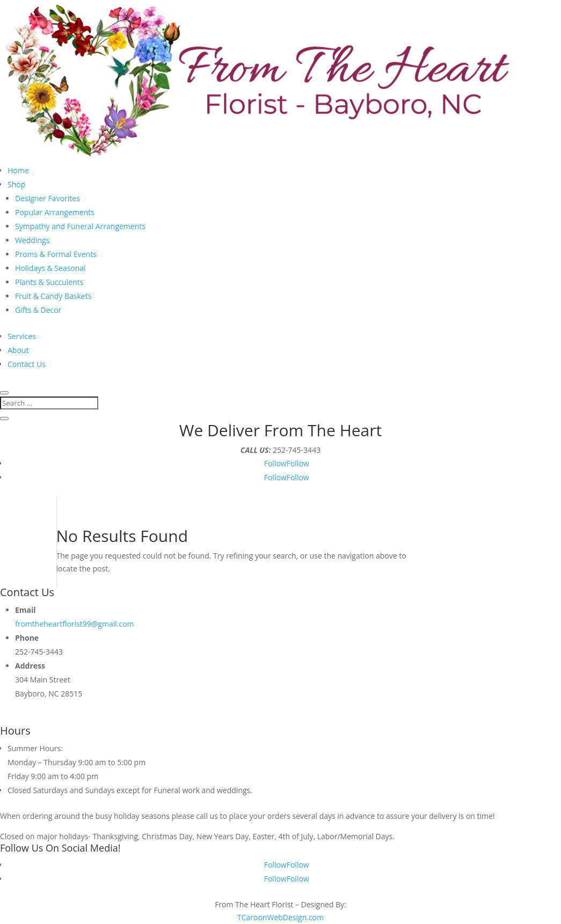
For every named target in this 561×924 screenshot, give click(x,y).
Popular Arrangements (55, 212)
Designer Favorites (48, 198)
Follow (298, 463)
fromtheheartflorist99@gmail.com (75, 624)
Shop (16, 184)
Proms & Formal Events (56, 254)
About (18, 350)
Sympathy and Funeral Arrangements (80, 226)
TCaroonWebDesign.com (280, 917)
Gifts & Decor (38, 310)
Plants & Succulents (49, 282)
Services (22, 336)
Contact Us (27, 364)
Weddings (32, 240)
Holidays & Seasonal (50, 268)
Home (18, 170)
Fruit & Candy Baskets (53, 296)
